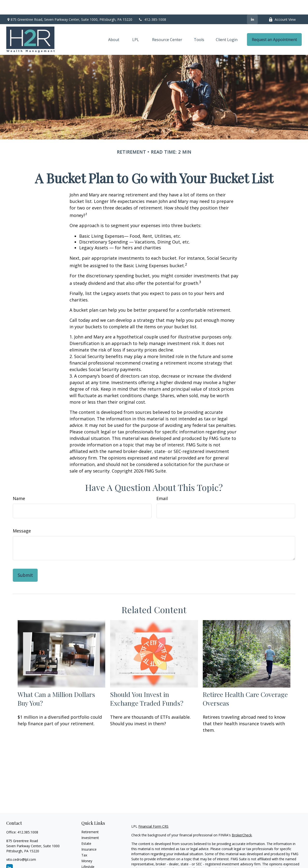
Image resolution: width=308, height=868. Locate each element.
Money (87, 846)
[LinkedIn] (252, 5)
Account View (282, 5)
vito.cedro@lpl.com (21, 845)
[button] (114, 25)
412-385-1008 (152, 5)
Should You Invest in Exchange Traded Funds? (147, 684)
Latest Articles (92, 858)
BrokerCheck (242, 821)
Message (22, 516)
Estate (86, 829)
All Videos (89, 864)
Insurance (89, 835)
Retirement (90, 817)
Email (162, 484)
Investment (90, 823)
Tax (84, 841)
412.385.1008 (28, 818)
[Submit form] (25, 561)
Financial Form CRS (153, 812)
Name (19, 484)
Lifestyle (88, 852)
